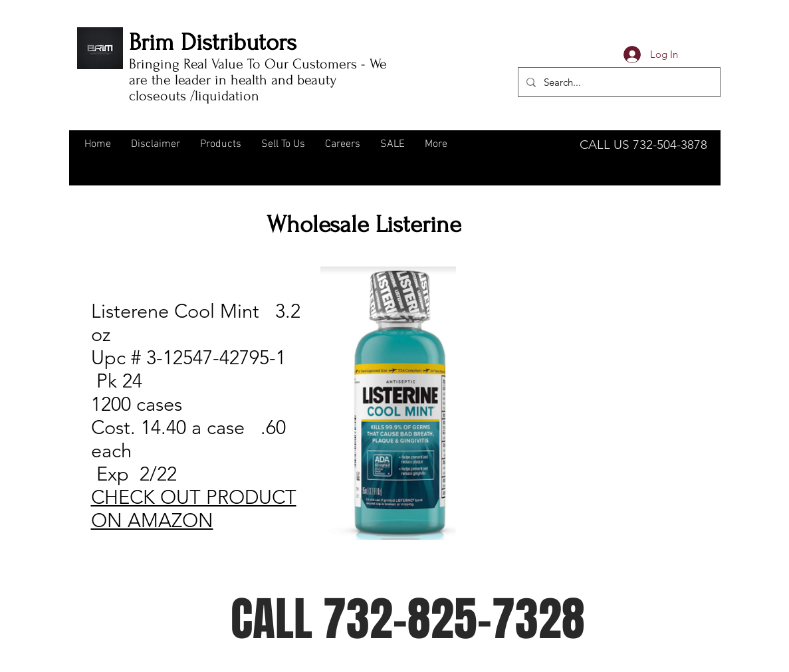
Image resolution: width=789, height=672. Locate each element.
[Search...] (618, 82)
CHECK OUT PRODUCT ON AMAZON (194, 508)
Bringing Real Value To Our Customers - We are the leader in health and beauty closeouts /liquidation (258, 80)
